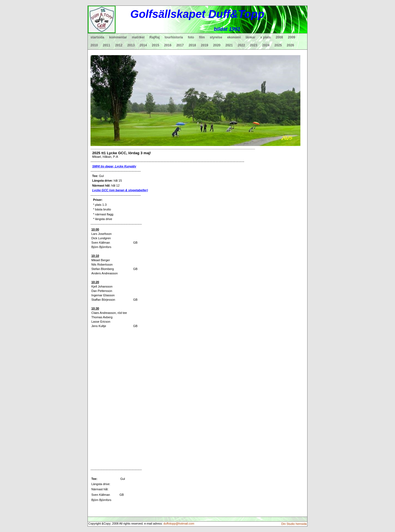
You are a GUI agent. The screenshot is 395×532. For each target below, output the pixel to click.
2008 (279, 37)
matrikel (138, 37)
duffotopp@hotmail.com (179, 523)
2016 (168, 45)
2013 (131, 45)
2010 (94, 45)
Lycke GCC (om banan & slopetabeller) (120, 190)
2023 (254, 45)
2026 (290, 45)
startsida (97, 37)
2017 (180, 45)
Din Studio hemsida (294, 524)
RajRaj (155, 37)
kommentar (118, 37)
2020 (217, 45)
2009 (292, 37)
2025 (278, 45)
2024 (266, 45)
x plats (266, 37)
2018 (192, 45)
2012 (119, 45)
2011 (107, 45)
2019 (204, 45)
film (202, 37)
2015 (156, 45)
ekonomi (234, 37)
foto (191, 37)
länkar (251, 37)
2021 (229, 45)
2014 (143, 45)
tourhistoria (174, 37)
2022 (241, 45)
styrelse (216, 37)
